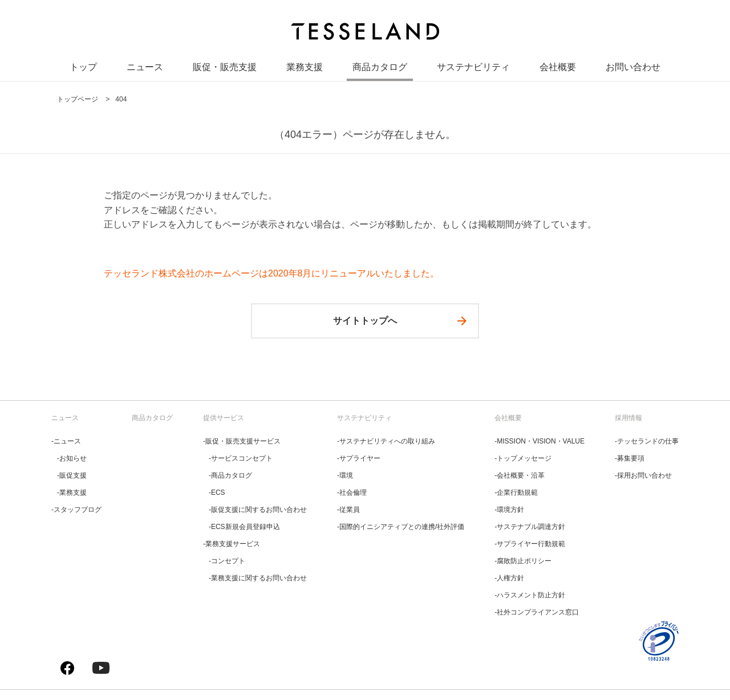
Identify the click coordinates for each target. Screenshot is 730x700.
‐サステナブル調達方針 (530, 527)
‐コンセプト (227, 561)
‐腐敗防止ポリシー (523, 561)
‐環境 (345, 475)
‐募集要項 (630, 458)
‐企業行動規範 (516, 493)
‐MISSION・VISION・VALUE (540, 441)
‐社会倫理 (352, 493)
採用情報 (628, 418)
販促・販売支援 (225, 68)
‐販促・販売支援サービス (242, 441)
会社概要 (558, 68)
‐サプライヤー (359, 458)
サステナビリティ (473, 68)
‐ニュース (66, 441)
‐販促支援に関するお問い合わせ (258, 510)
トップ (83, 68)
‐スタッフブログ (76, 510)
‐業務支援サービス (232, 544)
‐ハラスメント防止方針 (530, 595)
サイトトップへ (365, 321)
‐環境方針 (509, 510)
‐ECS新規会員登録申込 (244, 527)
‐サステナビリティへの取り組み (386, 441)
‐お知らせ (72, 458)
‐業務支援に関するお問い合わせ (258, 578)
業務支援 (305, 68)
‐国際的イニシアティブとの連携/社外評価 (401, 527)
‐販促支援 (72, 475)
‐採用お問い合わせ (643, 475)
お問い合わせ (633, 68)
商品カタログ (380, 68)
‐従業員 (348, 510)
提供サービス (224, 418)
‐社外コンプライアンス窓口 (537, 612)
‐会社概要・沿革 (520, 475)
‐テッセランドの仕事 (647, 441)
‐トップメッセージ (523, 458)
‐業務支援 (72, 493)
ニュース (145, 68)
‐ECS (217, 493)
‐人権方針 (509, 578)
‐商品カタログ (230, 475)
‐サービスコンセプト (241, 458)
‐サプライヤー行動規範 (530, 544)
